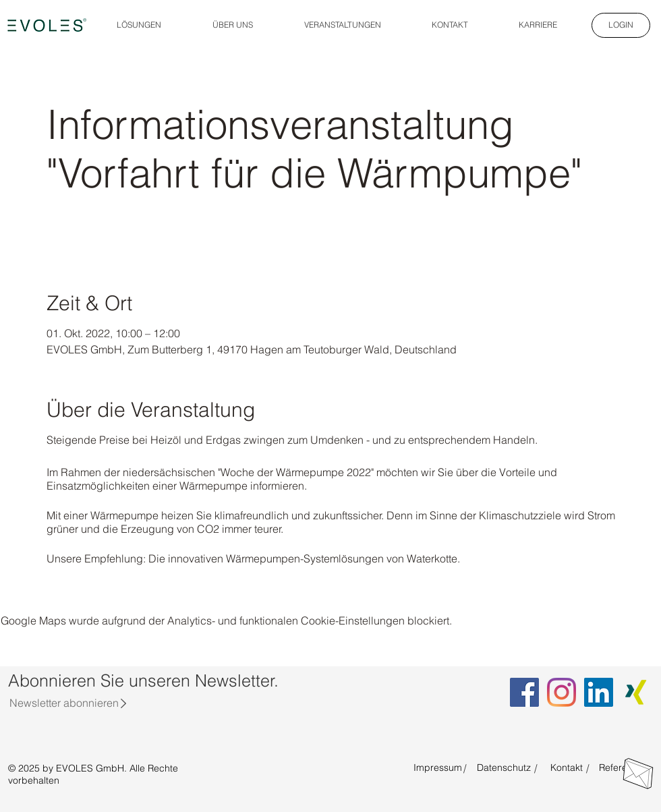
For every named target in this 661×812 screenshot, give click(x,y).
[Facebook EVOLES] (524, 692)
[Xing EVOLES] (636, 692)
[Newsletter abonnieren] (64, 703)
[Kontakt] (567, 768)
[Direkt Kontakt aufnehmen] (638, 774)
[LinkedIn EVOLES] (599, 692)
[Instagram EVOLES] (562, 692)
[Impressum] (438, 768)
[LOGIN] (621, 25)
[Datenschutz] (504, 768)
